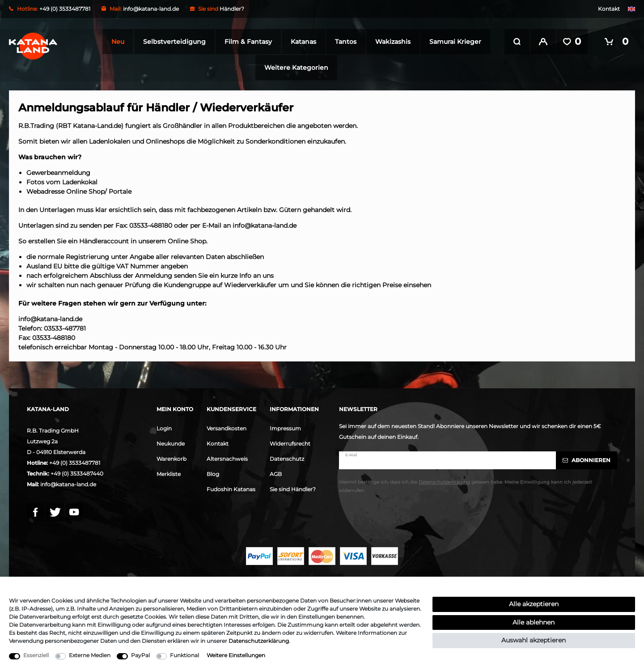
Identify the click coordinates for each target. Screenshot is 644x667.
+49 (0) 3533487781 (75, 462)
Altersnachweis (227, 458)
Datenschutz (287, 458)
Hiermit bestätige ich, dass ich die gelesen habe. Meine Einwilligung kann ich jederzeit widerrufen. (466, 486)
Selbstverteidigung (172, 42)
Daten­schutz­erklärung (259, 641)
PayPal (140, 655)
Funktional (184, 655)
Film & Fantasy (246, 42)
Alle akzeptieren (534, 604)
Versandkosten (227, 427)
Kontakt (609, 9)
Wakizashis (390, 42)
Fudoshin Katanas (231, 488)
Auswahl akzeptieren (534, 640)
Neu (115, 42)
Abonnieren (587, 459)
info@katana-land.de (151, 9)
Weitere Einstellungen (236, 655)
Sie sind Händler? (293, 488)
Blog (213, 473)
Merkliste (169, 473)
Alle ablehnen (534, 622)
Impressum (285, 427)
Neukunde (171, 443)
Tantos (343, 42)
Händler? (232, 9)
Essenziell (36, 655)
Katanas (301, 42)
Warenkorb (172, 458)
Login (164, 427)
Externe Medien (90, 655)
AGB (276, 473)
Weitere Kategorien (294, 68)
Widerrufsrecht (290, 443)
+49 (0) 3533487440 (77, 473)
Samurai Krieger (453, 42)
